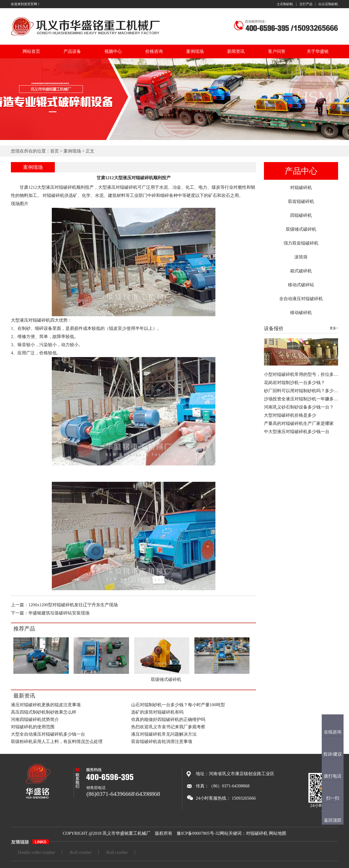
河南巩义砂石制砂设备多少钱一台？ (299, 407)
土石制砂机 (285, 4)
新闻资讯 (236, 51)
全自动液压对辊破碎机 (301, 299)
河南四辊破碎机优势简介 (35, 719)
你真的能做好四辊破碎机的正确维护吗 (168, 719)
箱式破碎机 (301, 271)
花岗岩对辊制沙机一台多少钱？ (294, 383)
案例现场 (195, 51)
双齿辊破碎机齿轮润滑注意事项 (162, 741)
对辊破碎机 (301, 188)
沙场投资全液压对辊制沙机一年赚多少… (303, 399)
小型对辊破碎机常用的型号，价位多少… (303, 374)
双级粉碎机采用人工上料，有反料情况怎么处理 (57, 741)
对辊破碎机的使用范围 (33, 727)
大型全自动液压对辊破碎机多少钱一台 (48, 734)
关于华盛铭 (318, 51)
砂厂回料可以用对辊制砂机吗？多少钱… (303, 391)
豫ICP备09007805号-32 (198, 833)
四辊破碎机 (301, 215)
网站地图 (278, 833)
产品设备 (72, 51)
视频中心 (113, 51)
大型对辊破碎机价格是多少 (290, 415)
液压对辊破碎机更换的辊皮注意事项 (46, 705)
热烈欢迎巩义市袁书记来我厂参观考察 (168, 727)
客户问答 (277, 51)
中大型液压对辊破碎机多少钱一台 (297, 432)
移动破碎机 (301, 313)
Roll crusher (81, 852)
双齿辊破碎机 (301, 201)
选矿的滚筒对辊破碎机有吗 (157, 712)
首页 (55, 151)
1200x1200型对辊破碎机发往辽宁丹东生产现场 (73, 605)
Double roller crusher (36, 852)
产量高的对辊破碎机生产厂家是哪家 (299, 423)
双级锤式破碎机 (301, 229)
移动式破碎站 (301, 285)
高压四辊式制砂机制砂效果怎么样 (44, 712)
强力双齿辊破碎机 (301, 243)
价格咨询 (154, 51)
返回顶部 (333, 820)
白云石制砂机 (328, 4)
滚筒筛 (301, 257)
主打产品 (306, 4)
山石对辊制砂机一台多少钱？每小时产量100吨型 (178, 705)
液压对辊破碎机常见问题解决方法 (164, 734)
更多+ (334, 328)
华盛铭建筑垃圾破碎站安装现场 (59, 613)
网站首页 (31, 51)
